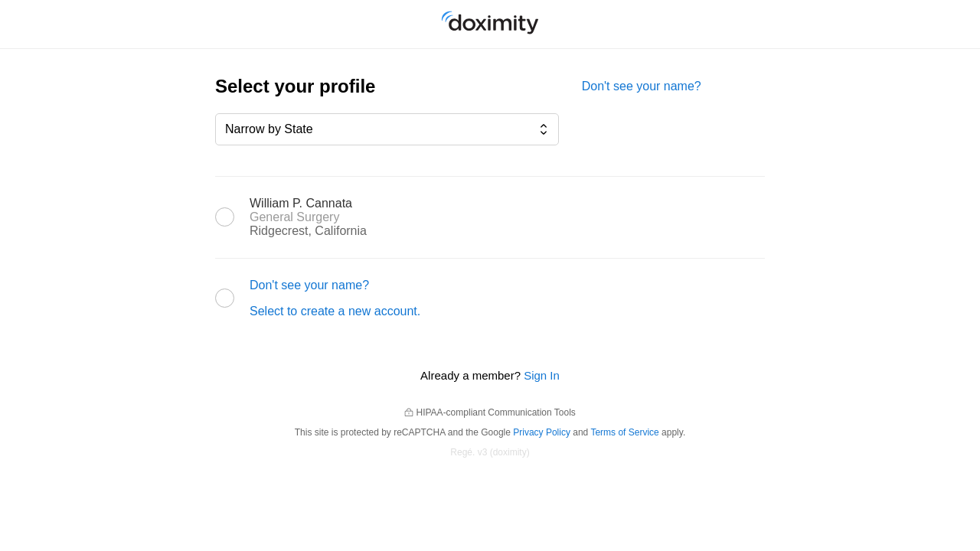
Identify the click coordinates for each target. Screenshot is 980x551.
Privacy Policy (542, 432)
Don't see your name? (642, 86)
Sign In (542, 375)
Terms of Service (624, 432)
